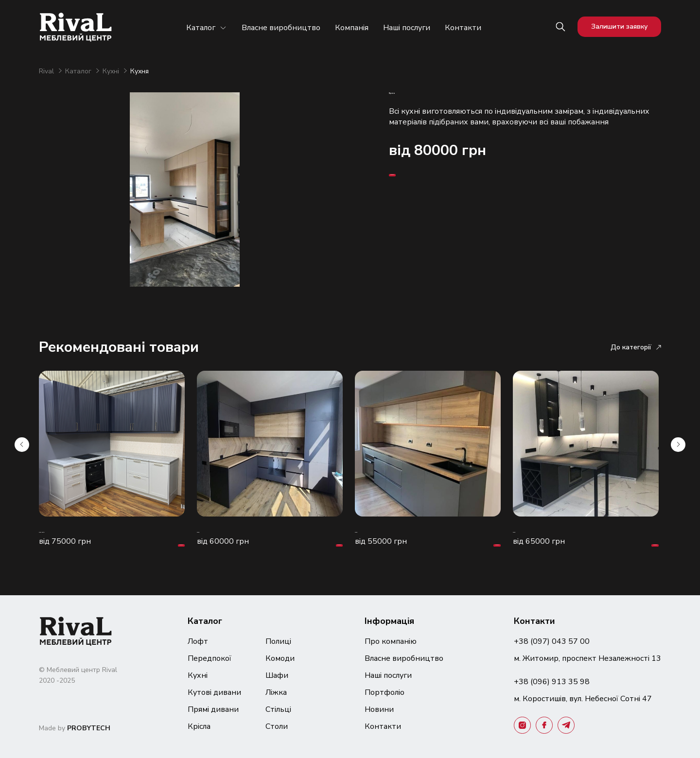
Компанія (352, 28)
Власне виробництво (281, 28)
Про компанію (391, 641)
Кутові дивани (214, 692)
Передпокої (210, 658)
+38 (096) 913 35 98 (552, 682)
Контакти (463, 28)
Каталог (207, 28)
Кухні (112, 71)
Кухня (208, 530)
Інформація (389, 621)
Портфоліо (385, 692)
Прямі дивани (213, 709)
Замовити (419, 208)
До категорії (636, 347)
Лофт (198, 641)
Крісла (199, 726)
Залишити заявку (619, 26)
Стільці (278, 709)
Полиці (278, 641)
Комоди (280, 658)
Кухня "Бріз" (63, 530)
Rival (47, 71)
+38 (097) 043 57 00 (552, 641)
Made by (75, 728)
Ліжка (276, 692)
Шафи (277, 675)
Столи (277, 726)
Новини (379, 709)
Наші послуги (407, 28)
